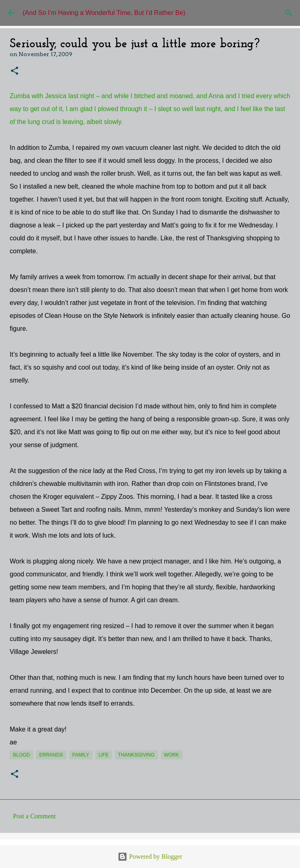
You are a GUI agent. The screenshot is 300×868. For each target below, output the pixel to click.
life (104, 755)
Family (81, 755)
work (172, 755)
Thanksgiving (136, 755)
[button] (15, 71)
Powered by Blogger (150, 856)
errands (51, 755)
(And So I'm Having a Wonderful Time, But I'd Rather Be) (104, 13)
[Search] (289, 13)
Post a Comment (34, 816)
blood (21, 755)
